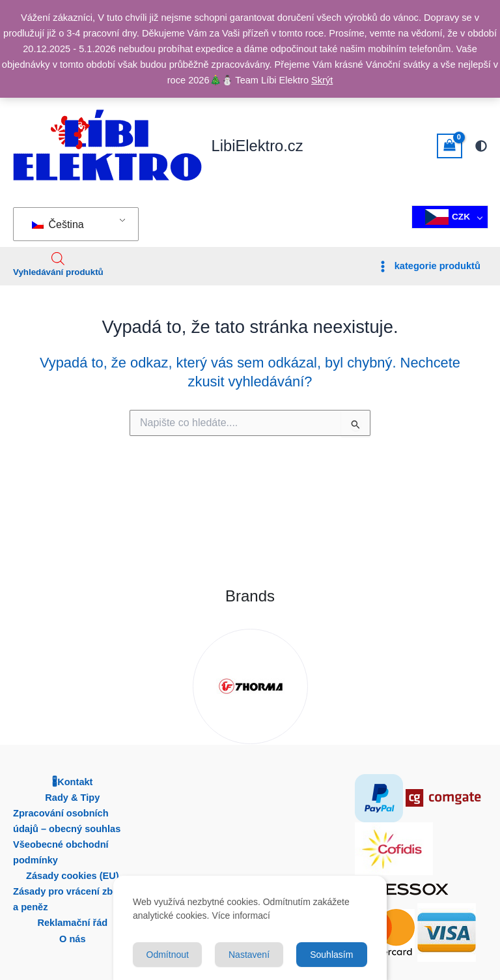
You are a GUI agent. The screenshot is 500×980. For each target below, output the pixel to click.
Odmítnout (168, 955)
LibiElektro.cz (257, 146)
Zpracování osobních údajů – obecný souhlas (67, 821)
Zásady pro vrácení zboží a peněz (69, 899)
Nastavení (249, 955)
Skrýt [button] (322, 80)
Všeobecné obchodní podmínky (61, 852)
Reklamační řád (72, 923)
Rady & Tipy (72, 798)
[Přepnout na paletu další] (481, 146)
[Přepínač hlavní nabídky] (428, 267)
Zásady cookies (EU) (73, 876)
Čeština (58, 224)
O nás (73, 939)
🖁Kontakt (72, 782)
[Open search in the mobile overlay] (58, 259)
